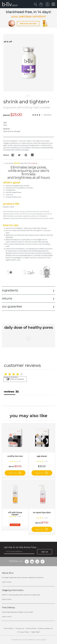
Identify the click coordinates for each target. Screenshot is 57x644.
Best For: (7, 129)
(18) (46, 518)
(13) (46, 461)
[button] (27, 96)
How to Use (11, 225)
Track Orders (8, 628)
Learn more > (7, 582)
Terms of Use (31, 628)
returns (7, 298)
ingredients (10, 290)
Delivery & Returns (46, 628)
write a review (15, 379)
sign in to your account (47, 5)
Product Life (11, 204)
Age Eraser (42, 456)
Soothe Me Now (15, 456)
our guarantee (12, 307)
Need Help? (36, 632)
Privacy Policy (24, 632)
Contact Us (20, 628)
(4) (20, 461)
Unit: (5, 123)
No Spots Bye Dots (42, 512)
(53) (20, 516)
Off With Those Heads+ (15, 514)
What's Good (11, 182)
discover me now (28, 23)
